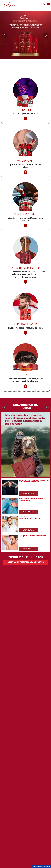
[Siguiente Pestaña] (49, 31)
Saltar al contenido (6, 1)
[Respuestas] (29, 493)
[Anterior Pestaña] (2, 31)
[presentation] (44, 5)
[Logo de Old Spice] (9, 5)
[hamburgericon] (49, 4)
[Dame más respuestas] (26, 564)
